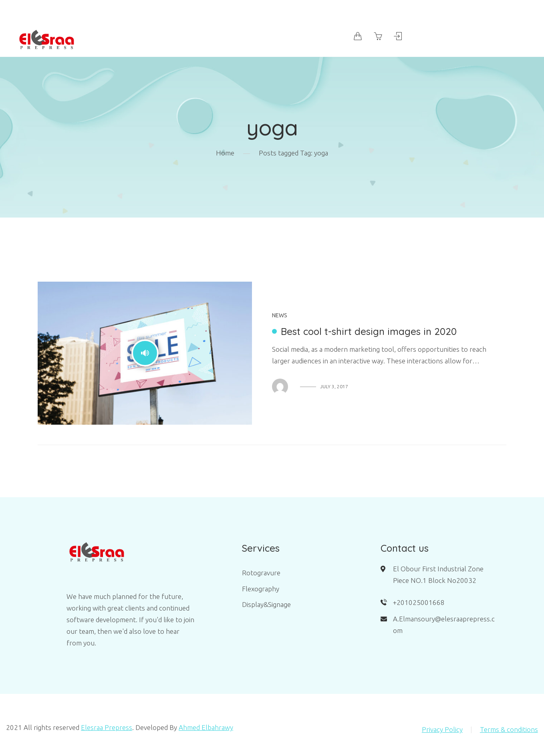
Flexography (261, 589)
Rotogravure (261, 573)
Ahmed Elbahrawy (206, 727)
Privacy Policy (442, 729)
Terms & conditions (509, 729)
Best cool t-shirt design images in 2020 (369, 331)
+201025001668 (419, 602)
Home (225, 153)
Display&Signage (266, 604)
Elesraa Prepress (107, 727)
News (280, 315)
